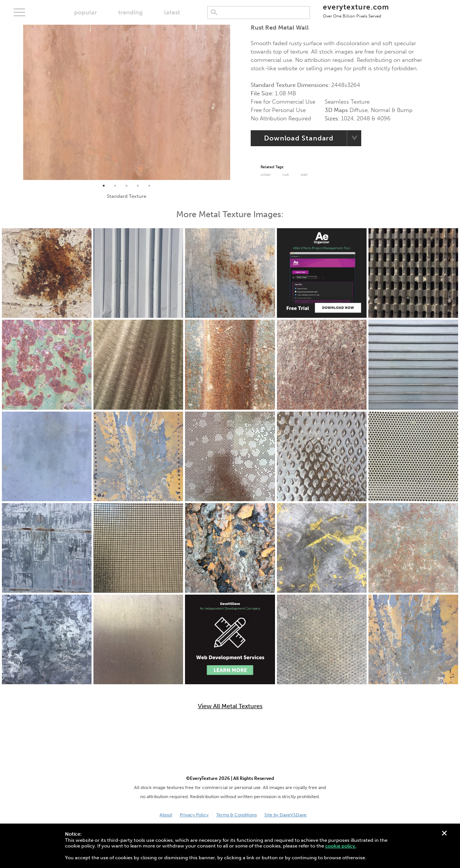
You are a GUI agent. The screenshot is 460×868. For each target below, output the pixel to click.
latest (172, 12)
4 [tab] (138, 186)
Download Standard (299, 138)
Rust (286, 175)
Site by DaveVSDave (285, 815)
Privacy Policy (194, 815)
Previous (17, 102)
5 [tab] (149, 186)
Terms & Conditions (236, 815)
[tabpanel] (127, 102)
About (166, 815)
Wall (304, 175)
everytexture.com (356, 10)
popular (85, 12)
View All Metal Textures (230, 706)
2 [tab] (115, 186)
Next (236, 102)
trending (130, 12)
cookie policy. (341, 846)
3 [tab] (126, 186)
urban (266, 175)
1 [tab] (104, 186)
